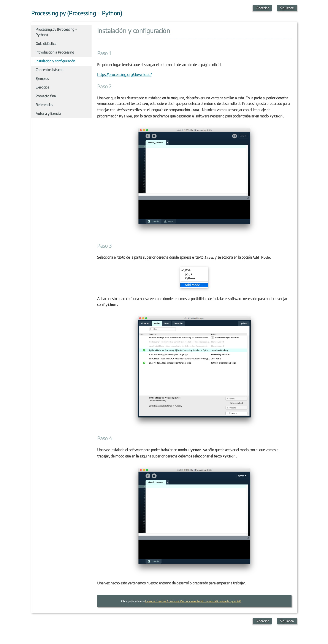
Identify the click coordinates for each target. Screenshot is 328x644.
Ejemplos (42, 79)
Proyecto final (46, 96)
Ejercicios (42, 87)
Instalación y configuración (55, 61)
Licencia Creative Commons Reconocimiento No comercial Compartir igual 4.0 (193, 601)
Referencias (44, 105)
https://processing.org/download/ (124, 74)
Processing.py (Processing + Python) (56, 32)
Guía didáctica (46, 44)
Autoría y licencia (48, 114)
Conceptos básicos (49, 70)
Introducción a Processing (55, 52)
